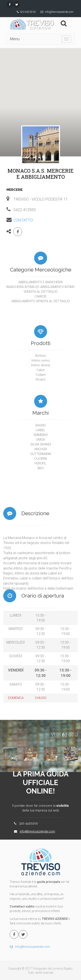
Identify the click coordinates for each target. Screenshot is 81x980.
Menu (15, 39)
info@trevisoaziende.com (59, 12)
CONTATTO (23, 220)
